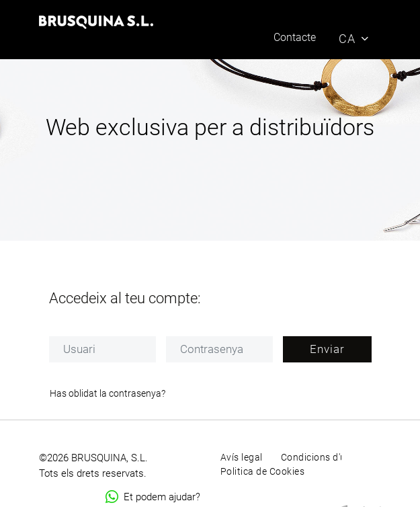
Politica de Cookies (263, 471)
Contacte (295, 37)
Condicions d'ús (316, 457)
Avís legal (242, 457)
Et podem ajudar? (153, 497)
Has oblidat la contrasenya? (108, 393)
